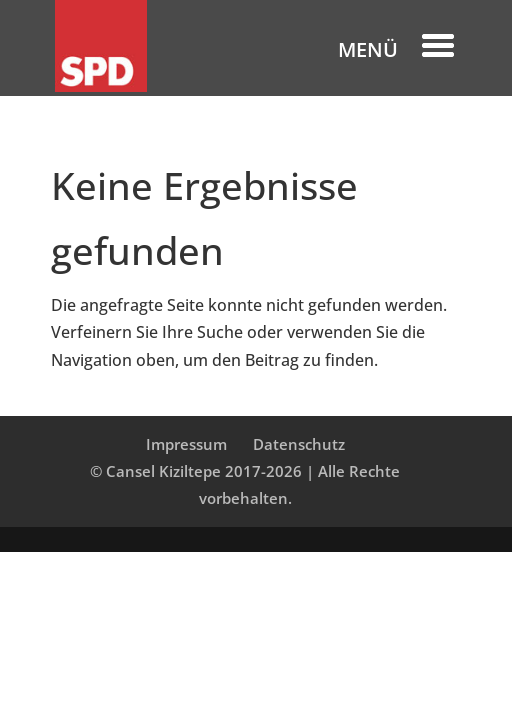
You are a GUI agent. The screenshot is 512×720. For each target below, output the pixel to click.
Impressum (186, 444)
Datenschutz (299, 444)
